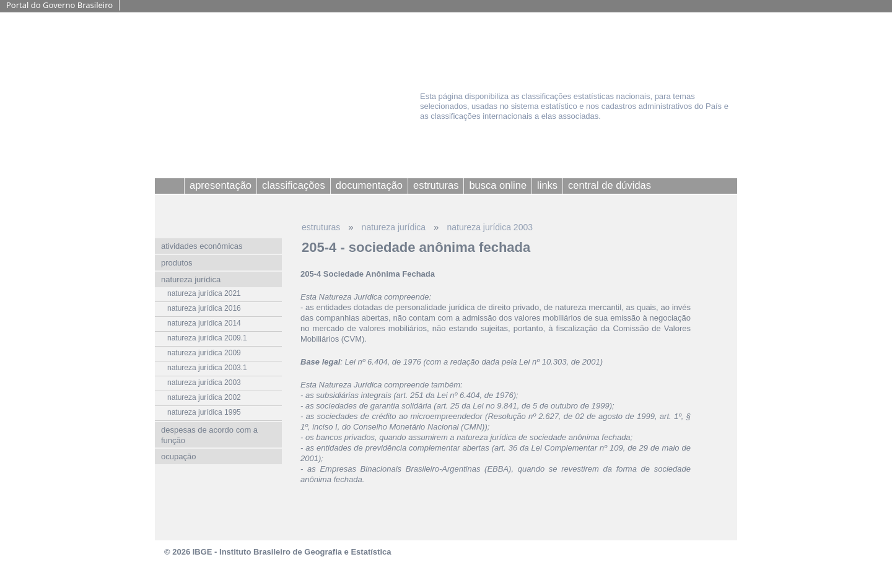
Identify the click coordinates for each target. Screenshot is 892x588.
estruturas (321, 227)
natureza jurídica (394, 227)
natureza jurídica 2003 (490, 227)
